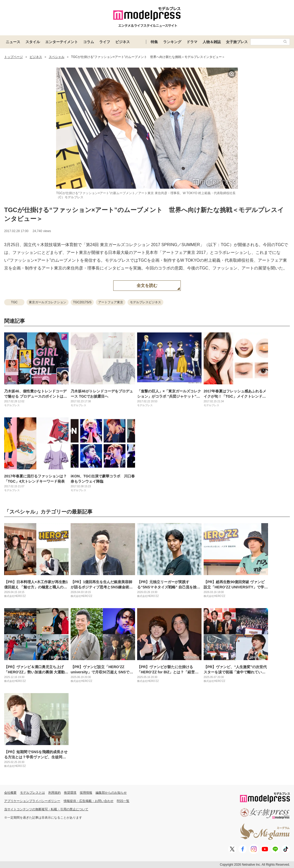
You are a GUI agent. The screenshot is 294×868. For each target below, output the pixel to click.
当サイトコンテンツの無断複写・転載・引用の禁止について (46, 809)
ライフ (105, 42)
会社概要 (10, 793)
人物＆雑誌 (212, 42)
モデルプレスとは (32, 793)
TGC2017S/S (82, 302)
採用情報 (86, 793)
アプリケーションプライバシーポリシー (32, 801)
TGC (14, 302)
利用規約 (55, 793)
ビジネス (123, 42)
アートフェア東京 (111, 302)
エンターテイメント (62, 42)
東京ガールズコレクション (48, 302)
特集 (154, 42)
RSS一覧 (123, 801)
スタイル (33, 42)
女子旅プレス (237, 42)
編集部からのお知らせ (111, 793)
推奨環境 (70, 793)
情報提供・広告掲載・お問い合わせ (89, 801)
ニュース (13, 42)
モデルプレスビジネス (145, 302)
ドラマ (192, 42)
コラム (89, 42)
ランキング (172, 42)
